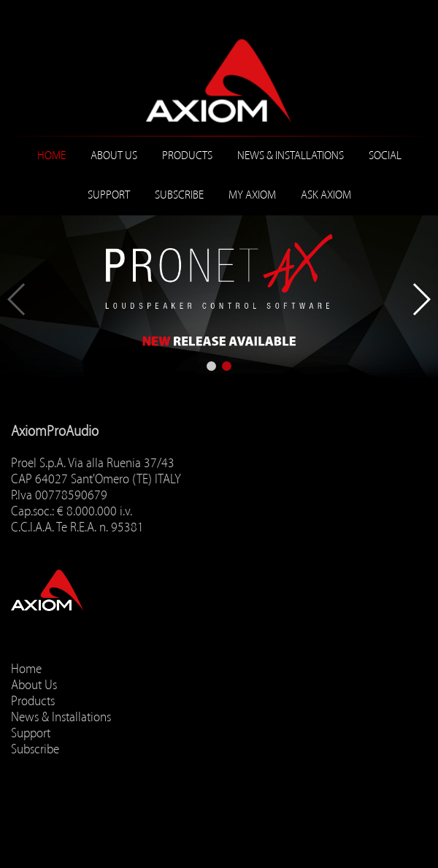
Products (187, 155)
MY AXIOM (252, 195)
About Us (114, 155)
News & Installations (291, 155)
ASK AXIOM (326, 195)
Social (385, 155)
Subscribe (179, 195)
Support (109, 195)
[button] (211, 366)
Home (51, 155)
